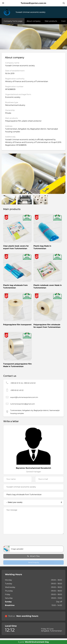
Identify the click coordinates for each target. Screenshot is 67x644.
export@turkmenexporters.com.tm (24, 397)
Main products (51, 21)
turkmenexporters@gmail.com (23, 404)
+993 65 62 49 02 (17, 390)
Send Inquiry (34, 562)
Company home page (13, 21)
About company (34, 21)
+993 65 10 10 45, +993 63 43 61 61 (23, 383)
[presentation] (33, 540)
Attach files (33, 556)
